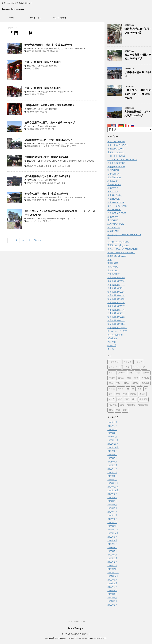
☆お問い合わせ (59, 18)
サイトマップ (36, 18)
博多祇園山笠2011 (116, 285)
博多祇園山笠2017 (116, 306)
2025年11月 (113, 444)
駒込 (60, 166)
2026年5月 (112, 422)
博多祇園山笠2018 (116, 310)
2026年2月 (112, 433)
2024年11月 (113, 487)
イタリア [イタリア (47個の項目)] (139, 362)
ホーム (12, 18)
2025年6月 (112, 462)
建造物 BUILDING (48, 219)
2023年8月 (112, 540)
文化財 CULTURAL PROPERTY (71, 49)
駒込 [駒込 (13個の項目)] (125, 410)
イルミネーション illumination (121, 252)
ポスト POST (114, 227)
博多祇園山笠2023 (116, 320)
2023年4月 (112, 555)
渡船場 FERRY (114, 177)
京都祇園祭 (113, 263)
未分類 (111, 349)
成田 (52, 146)
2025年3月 (112, 472)
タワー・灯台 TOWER (118, 206)
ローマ (30, 221)
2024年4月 (112, 512)
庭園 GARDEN (75, 161)
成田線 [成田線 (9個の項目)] (135, 383)
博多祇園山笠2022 (116, 317)
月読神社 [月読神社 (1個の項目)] (145, 383)
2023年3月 (112, 558)
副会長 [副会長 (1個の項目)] (146, 373)
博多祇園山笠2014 (116, 295)
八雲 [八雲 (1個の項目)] (138, 373)
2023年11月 (113, 530)
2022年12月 (113, 569)
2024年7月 (112, 501)
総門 (44, 183)
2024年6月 (112, 505)
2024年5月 (112, 508)
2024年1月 (112, 523)
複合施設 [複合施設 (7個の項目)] (143, 400)
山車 (110, 260)
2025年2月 (112, 476)
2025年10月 (113, 447)
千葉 (57, 146)
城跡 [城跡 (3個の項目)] (129, 378)
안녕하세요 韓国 (115, 335)
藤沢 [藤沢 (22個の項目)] (127, 400)
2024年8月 (112, 497)
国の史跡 (54, 51)
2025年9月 (112, 451)
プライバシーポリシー (76, 621)
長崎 (29, 68)
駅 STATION (113, 170)
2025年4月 (112, 469)
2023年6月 (112, 548)
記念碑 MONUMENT (117, 224)
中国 (29, 94)
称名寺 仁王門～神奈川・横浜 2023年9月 (46, 194)
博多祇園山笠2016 (116, 303)
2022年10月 (113, 576)
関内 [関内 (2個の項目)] (111, 410)
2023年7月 (112, 544)
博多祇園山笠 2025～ (117, 328)
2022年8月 (112, 583)
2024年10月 (113, 490)
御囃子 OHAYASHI (116, 167)
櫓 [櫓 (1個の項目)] (133, 389)
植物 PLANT (113, 231)
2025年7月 (112, 458)
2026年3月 (112, 430)
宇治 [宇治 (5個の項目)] (111, 383)
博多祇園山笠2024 (116, 324)
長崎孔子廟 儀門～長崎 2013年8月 (43, 88)
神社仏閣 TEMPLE (49, 49)
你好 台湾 (112, 345)
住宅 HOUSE (114, 199)
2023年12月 (113, 526)
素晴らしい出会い (116, 152)
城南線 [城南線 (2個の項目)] (121, 378)
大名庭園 (48, 166)
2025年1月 (112, 480)
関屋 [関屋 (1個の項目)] (118, 410)
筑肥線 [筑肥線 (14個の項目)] (133, 394)
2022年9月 (112, 580)
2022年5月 (112, 594)
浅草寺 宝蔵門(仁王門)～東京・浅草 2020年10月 (50, 123)
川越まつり (113, 270)
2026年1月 (112, 437)
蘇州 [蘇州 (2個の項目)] (134, 400)
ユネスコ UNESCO (116, 163)
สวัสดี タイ (112, 338)
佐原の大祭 (113, 267)
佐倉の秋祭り (114, 274)
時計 (110, 238)
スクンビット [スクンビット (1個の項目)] (115, 367)
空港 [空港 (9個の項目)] (125, 394)
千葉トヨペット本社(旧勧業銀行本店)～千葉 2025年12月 (138, 94)
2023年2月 (112, 562)
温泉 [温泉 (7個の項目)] (140, 389)
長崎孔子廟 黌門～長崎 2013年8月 (43, 62)
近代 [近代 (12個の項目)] (122, 405)
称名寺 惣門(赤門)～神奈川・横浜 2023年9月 (48, 45)
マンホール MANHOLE (118, 242)
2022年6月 (112, 590)
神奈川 (38, 51)
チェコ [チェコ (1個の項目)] (136, 367)
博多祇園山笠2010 (116, 281)
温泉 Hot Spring (115, 195)
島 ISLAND (113, 181)
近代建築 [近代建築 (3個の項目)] (131, 405)
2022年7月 (112, 587)
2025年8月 (112, 455)
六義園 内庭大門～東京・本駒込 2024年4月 (47, 157)
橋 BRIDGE (113, 192)
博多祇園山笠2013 (116, 292)
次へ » (37, 240)
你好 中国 (112, 342)
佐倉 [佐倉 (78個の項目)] (131, 373)
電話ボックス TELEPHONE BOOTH (124, 235)
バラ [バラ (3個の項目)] (144, 367)
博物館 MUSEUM (65, 92)
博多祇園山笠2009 (116, 278)
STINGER (102, 638)
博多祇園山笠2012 (116, 288)
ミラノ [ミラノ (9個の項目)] (112, 373)
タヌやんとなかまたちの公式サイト (76, 634)
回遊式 (30, 166)
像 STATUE (113, 220)
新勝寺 (63, 146)
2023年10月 (113, 533)
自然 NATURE (114, 210)
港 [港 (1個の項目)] (146, 389)
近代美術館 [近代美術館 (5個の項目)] (143, 405)
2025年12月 (113, 440)
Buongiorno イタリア (66, 219)
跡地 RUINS (113, 217)
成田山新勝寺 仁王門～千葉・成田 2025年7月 (49, 140)
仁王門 (51, 129)
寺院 (42, 112)
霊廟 (37, 68)
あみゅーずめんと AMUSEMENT (123, 249)
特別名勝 (66, 166)
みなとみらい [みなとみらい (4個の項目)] (115, 362)
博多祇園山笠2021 (116, 313)
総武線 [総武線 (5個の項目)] (142, 394)
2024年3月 (112, 515)
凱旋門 (49, 221)
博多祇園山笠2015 (116, 299)
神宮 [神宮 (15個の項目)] (118, 394)
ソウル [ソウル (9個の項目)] (127, 367)
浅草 (37, 112)
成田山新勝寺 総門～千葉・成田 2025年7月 (47, 176)
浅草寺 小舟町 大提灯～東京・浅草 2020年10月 (50, 105)
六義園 (40, 166)
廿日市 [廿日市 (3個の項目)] (126, 383)
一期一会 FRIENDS (116, 156)
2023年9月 (112, 537)
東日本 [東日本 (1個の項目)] (121, 389)
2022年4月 (112, 598)
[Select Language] (130, 129)
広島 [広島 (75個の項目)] (118, 383)
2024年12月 (113, 483)
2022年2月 (112, 605)
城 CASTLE (113, 188)
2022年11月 (113, 573)
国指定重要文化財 (35, 146)
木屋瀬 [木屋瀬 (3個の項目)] (112, 389)
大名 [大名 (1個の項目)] (136, 378)
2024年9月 (112, 494)
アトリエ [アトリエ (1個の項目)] (128, 362)
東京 (32, 112)
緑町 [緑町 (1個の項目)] (120, 400)
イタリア (38, 221)
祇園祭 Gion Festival (117, 256)
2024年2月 (112, 519)
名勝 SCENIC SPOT (117, 213)
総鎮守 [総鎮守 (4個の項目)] (112, 400)
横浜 (44, 51)
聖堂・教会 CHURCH (117, 145)
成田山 (47, 146)
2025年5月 (112, 465)
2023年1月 (112, 565)
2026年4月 (112, 426)
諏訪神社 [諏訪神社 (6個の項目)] (113, 405)
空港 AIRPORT (114, 174)
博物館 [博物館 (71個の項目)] (112, 378)
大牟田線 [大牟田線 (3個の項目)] (145, 378)
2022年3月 (112, 601)
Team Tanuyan (13, 9)
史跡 (34, 200)
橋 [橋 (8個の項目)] (128, 389)
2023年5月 (112, 551)
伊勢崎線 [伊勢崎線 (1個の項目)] (122, 373)
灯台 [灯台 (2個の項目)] (111, 394)
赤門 (29, 51)
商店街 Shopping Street (118, 245)
